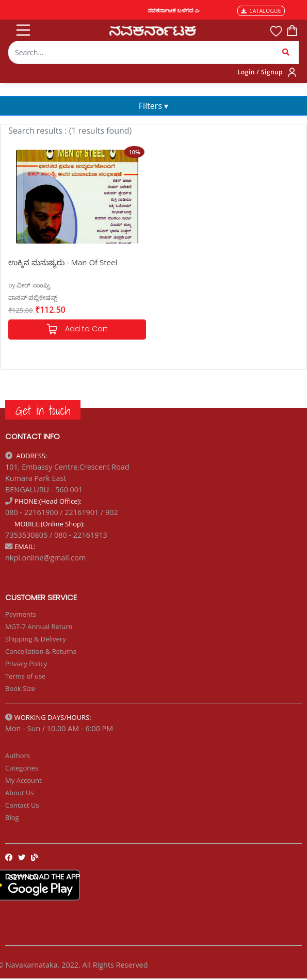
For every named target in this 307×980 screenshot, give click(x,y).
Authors (18, 756)
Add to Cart (77, 330)
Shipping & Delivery (36, 639)
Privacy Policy (26, 664)
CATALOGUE (261, 11)
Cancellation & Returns (41, 651)
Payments (21, 614)
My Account (23, 780)
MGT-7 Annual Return (39, 626)
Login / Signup (260, 72)
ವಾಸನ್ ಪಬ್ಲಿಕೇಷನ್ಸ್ (33, 298)
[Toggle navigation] (22, 28)
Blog (12, 817)
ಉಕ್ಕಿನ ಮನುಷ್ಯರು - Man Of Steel (63, 262)
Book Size (20, 688)
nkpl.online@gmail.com (45, 558)
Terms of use (25, 676)
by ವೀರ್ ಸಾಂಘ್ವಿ (29, 285)
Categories (22, 768)
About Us (20, 793)
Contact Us (22, 805)
